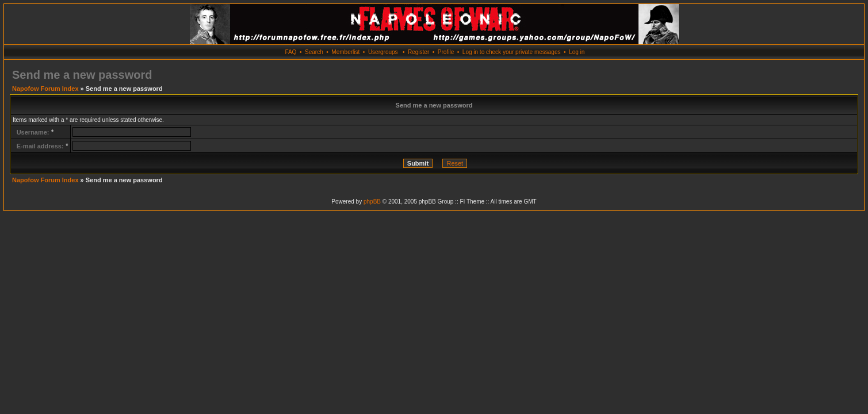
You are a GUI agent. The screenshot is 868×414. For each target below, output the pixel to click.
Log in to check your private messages (512, 52)
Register (418, 52)
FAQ (290, 52)
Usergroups (383, 52)
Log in (577, 52)
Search (314, 52)
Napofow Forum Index (45, 89)
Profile (446, 52)
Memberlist (345, 52)
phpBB (372, 202)
